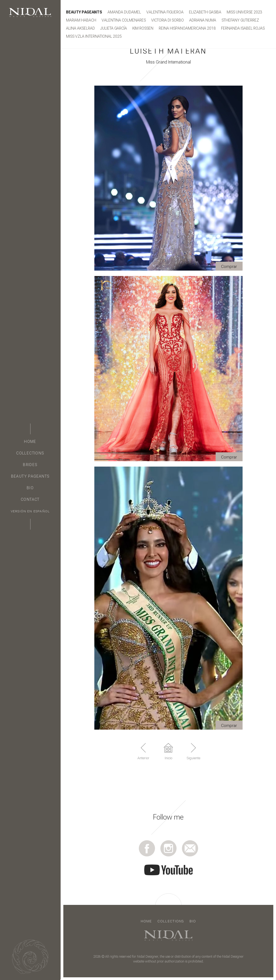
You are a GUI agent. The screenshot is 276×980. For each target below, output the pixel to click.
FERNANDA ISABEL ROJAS (243, 28)
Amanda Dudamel (124, 12)
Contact (30, 499)
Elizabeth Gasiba (205, 12)
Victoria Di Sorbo (168, 20)
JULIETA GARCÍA (114, 28)
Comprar (229, 267)
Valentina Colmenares (124, 20)
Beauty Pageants (30, 476)
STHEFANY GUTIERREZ (240, 20)
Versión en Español (30, 511)
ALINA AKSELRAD (80, 28)
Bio (30, 488)
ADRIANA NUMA (203, 20)
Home (30, 442)
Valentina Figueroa (165, 12)
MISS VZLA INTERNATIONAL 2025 (94, 36)
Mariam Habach (81, 20)
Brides (30, 465)
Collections (30, 453)
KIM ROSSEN (143, 28)
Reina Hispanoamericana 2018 (187, 28)
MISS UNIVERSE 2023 (244, 12)
